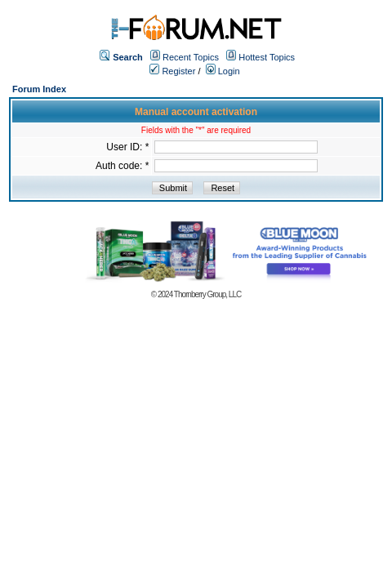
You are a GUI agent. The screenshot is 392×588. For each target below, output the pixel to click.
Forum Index (39, 89)
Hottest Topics (267, 57)
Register (172, 71)
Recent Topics (191, 57)
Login (223, 71)
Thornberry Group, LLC (207, 294)
